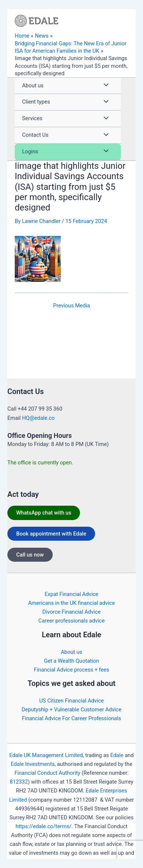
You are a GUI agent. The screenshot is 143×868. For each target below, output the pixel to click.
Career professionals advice (71, 621)
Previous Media (71, 306)
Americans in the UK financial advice (71, 603)
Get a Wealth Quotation (71, 661)
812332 (19, 782)
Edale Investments (33, 764)
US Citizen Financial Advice (71, 701)
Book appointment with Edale (51, 534)
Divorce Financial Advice (71, 612)
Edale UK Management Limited (46, 755)
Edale (117, 755)
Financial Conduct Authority (47, 773)
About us (71, 652)
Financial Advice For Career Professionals (71, 718)
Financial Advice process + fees (71, 670)
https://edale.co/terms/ (43, 826)
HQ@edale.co (38, 418)
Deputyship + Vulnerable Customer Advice (72, 710)
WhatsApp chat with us (44, 513)
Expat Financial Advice (71, 594)
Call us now (30, 555)
